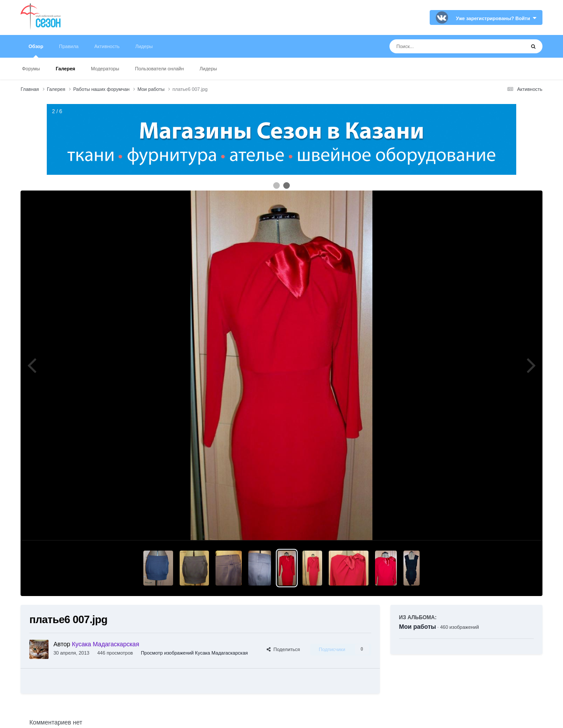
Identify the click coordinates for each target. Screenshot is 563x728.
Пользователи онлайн (160, 69)
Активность (107, 46)
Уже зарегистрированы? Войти (496, 18)
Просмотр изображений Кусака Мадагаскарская (194, 653)
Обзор (36, 51)
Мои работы (418, 627)
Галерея (66, 69)
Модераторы (105, 69)
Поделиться (283, 649)
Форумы (31, 69)
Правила (69, 46)
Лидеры (209, 69)
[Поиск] (441, 46)
